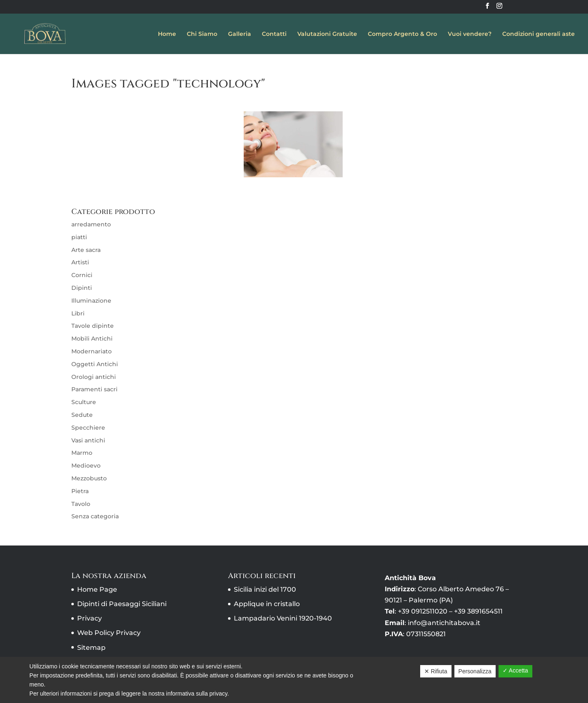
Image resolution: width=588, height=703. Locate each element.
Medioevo (86, 466)
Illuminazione (91, 301)
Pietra (80, 491)
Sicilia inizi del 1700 (265, 589)
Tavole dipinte (93, 326)
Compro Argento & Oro (402, 34)
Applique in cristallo (267, 604)
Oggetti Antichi (95, 364)
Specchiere (88, 428)
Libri (78, 313)
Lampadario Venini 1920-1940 (283, 618)
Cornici (82, 275)
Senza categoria (95, 516)
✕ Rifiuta (436, 671)
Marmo (82, 453)
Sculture (84, 402)
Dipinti (82, 288)
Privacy (89, 618)
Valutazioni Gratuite (327, 34)
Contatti (274, 34)
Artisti (80, 262)
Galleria (240, 34)
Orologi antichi (94, 377)
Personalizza (475, 671)
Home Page (97, 589)
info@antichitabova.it (444, 623)
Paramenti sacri (94, 389)
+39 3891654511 (478, 611)
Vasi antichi (88, 440)
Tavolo (81, 504)
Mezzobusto (89, 478)
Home (167, 34)
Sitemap (91, 648)
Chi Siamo (202, 34)
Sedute (82, 415)
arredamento (91, 224)
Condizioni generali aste (539, 34)
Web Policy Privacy (109, 633)
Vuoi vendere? (470, 34)
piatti (79, 237)
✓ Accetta (515, 670)
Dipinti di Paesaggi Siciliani (122, 604)
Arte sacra (86, 250)
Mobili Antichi (92, 339)
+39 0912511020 (423, 611)
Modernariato (92, 351)
